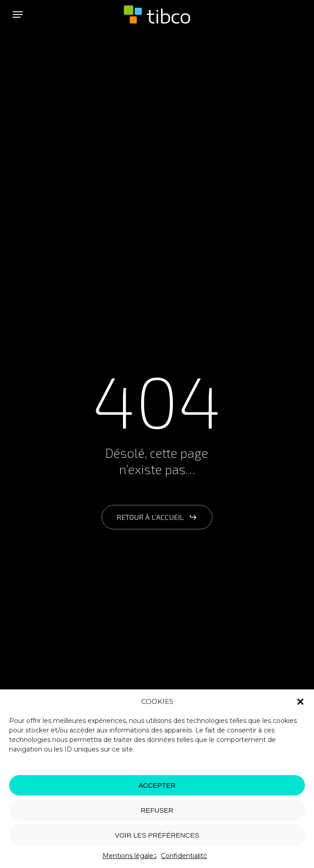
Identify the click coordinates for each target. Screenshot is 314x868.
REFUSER (157, 810)
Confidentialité (184, 856)
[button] (300, 702)
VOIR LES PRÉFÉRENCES (157, 835)
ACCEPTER (157, 785)
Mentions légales (130, 856)
